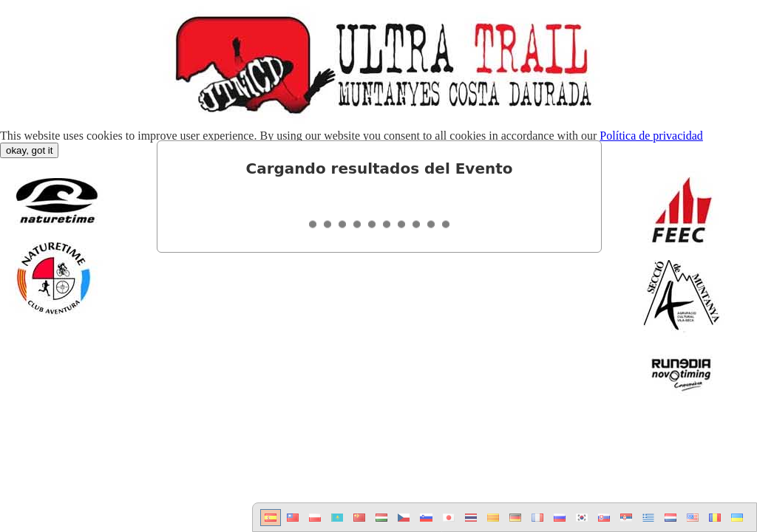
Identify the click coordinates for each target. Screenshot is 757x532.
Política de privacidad (651, 136)
